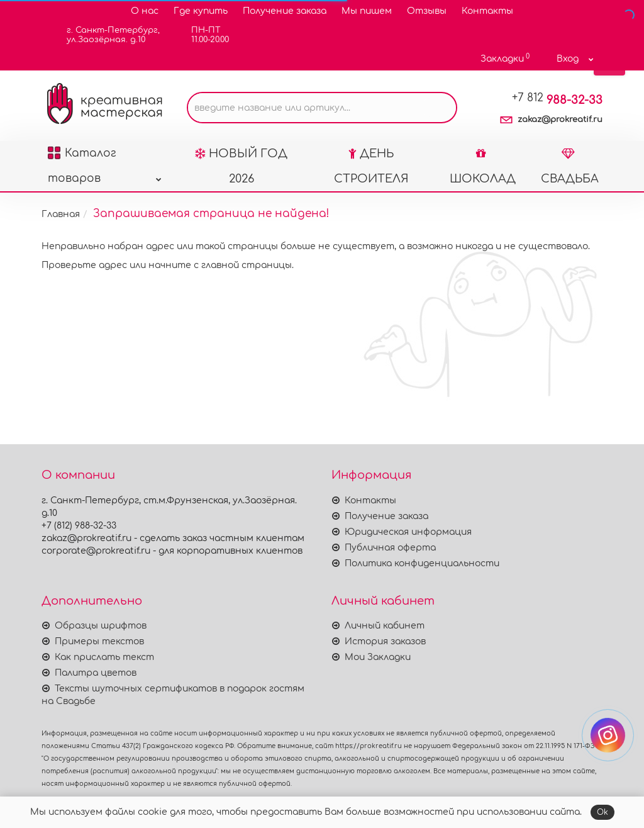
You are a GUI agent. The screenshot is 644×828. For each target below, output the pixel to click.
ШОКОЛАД (483, 166)
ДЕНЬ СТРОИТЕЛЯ (371, 166)
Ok (602, 812)
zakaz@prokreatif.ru (560, 120)
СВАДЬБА (570, 166)
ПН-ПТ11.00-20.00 (202, 35)
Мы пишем (367, 11)
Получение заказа (285, 11)
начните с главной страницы (220, 265)
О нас (145, 11)
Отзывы (427, 11)
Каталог (104, 157)
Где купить (201, 11)
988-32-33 (557, 100)
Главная (61, 214)
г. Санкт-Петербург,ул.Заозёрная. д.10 (105, 35)
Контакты (487, 11)
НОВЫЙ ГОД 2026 (241, 166)
